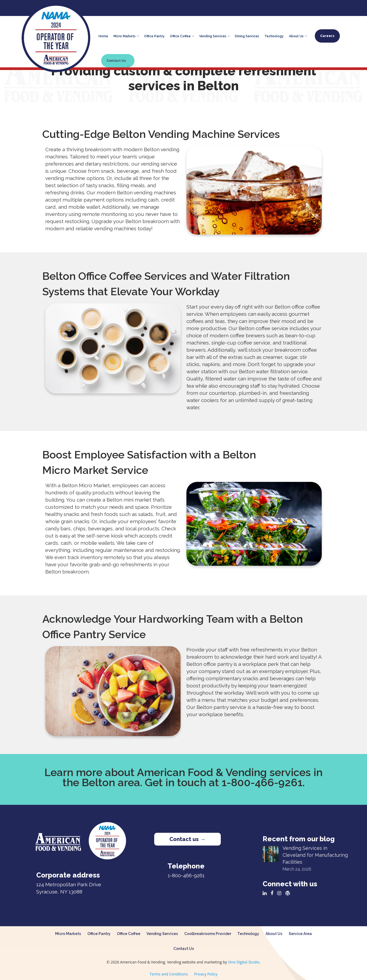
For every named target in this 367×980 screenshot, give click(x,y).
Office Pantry (154, 35)
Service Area (300, 934)
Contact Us (118, 63)
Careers (327, 36)
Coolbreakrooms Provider (208, 934)
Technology (274, 35)
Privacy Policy (206, 974)
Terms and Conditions (169, 974)
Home (103, 35)
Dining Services (247, 35)
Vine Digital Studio (244, 962)
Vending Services (214, 35)
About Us (298, 35)
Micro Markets (126, 35)
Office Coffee (182, 35)
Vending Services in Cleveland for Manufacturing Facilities (315, 855)
